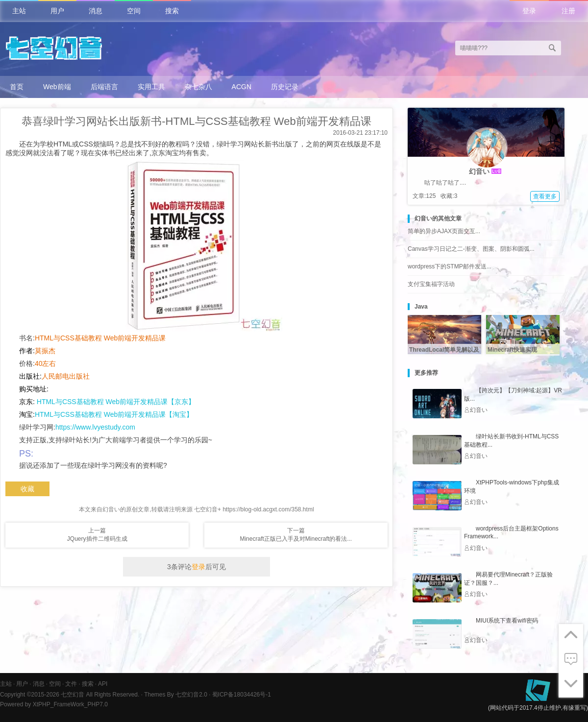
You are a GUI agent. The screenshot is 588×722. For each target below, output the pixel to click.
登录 (529, 11)
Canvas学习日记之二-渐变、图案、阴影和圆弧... (471, 249)
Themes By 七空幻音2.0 (176, 695)
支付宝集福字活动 (431, 284)
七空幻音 (73, 695)
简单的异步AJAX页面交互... (444, 231)
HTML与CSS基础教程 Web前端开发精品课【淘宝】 (114, 414)
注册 (568, 11)
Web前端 (57, 87)
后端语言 (104, 87)
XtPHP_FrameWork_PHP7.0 (70, 704)
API (103, 684)
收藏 (27, 489)
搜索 (172, 11)
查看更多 (545, 196)
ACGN (242, 87)
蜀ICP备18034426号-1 (242, 695)
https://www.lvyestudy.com (95, 427)
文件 (71, 684)
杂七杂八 (198, 87)
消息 (96, 11)
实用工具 (151, 87)
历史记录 (285, 87)
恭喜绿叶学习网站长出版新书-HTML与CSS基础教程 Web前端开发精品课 (196, 121)
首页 (17, 87)
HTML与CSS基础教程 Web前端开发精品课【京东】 (115, 402)
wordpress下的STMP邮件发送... (450, 266)
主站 (19, 11)
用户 (57, 11)
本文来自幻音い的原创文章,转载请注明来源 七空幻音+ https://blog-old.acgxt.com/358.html (196, 509)
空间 (134, 11)
